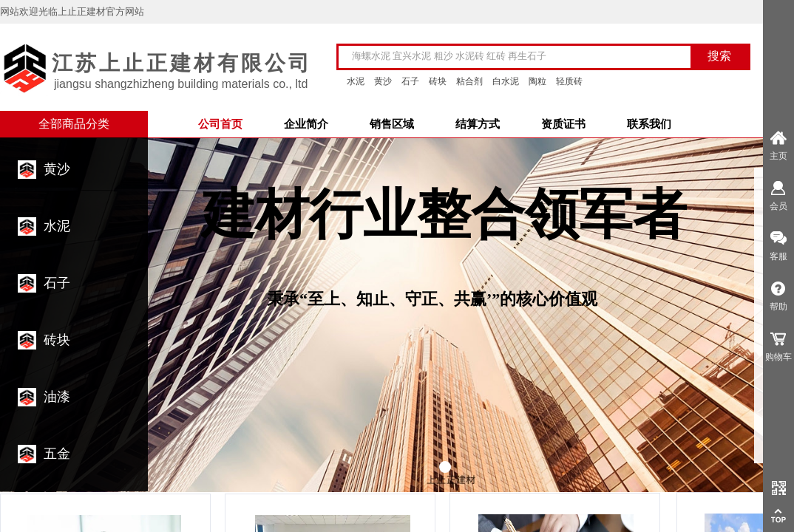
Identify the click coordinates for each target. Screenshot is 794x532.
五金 (57, 454)
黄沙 (57, 169)
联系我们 (649, 124)
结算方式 (478, 124)
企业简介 (306, 124)
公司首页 (220, 124)
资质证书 (563, 124)
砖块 (57, 340)
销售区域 (392, 124)
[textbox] (524, 56)
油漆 (57, 397)
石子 (57, 283)
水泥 (57, 226)
